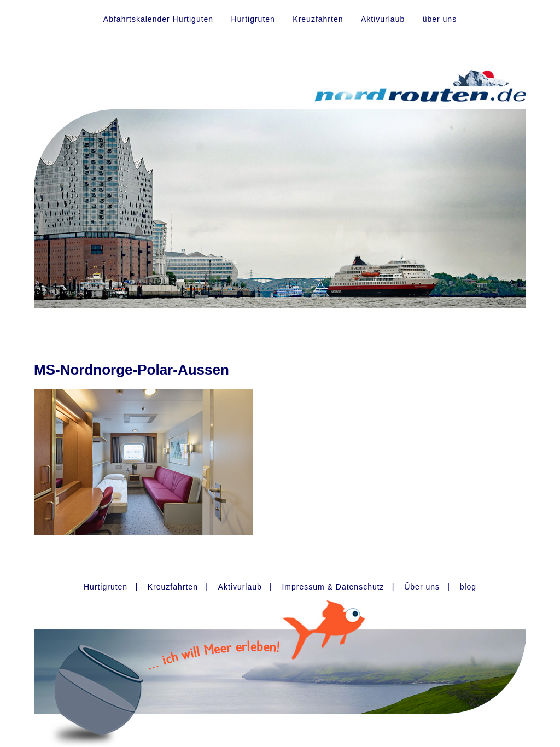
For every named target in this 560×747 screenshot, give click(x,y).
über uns (440, 19)
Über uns (422, 587)
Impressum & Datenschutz (333, 587)
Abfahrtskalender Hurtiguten (158, 19)
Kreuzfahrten (318, 19)
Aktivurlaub (383, 19)
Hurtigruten (253, 19)
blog (468, 587)
